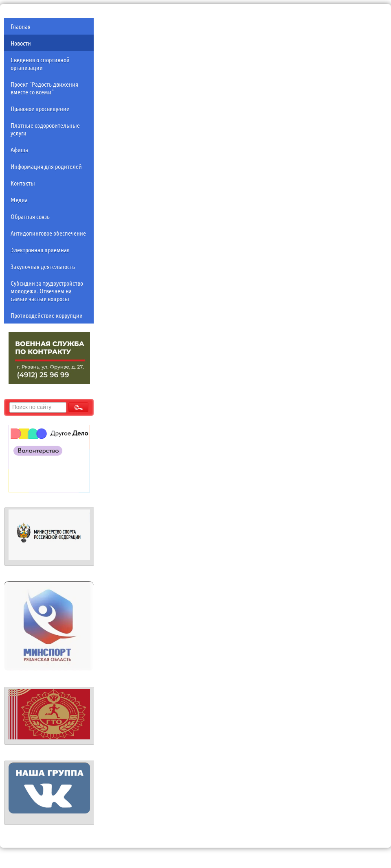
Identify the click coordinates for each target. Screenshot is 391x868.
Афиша (19, 150)
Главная (21, 26)
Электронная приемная (40, 250)
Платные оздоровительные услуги (45, 129)
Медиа (19, 200)
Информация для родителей (46, 166)
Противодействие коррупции (47, 315)
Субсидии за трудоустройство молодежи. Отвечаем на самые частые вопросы (47, 291)
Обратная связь (30, 216)
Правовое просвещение (40, 108)
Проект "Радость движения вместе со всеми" (44, 88)
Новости (21, 43)
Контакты (23, 183)
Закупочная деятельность (43, 266)
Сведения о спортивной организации (40, 63)
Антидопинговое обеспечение (48, 233)
